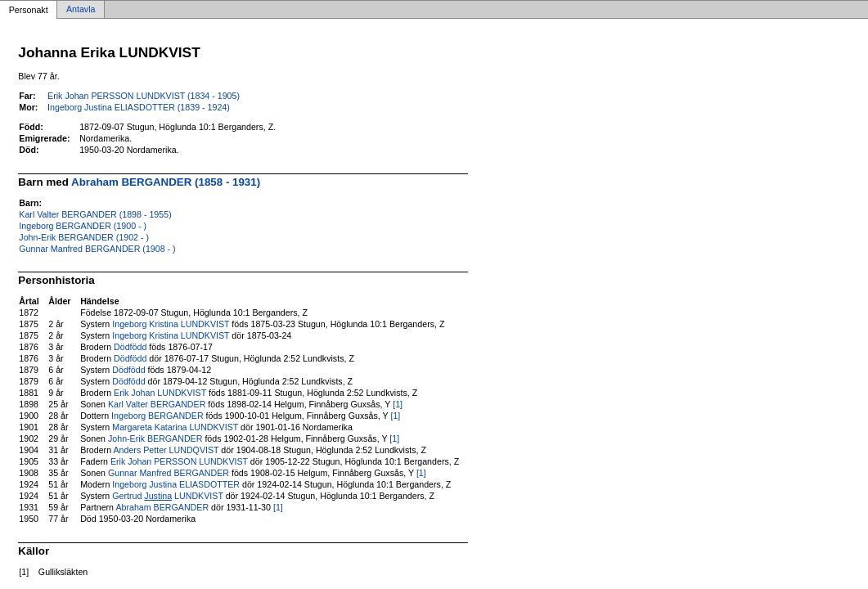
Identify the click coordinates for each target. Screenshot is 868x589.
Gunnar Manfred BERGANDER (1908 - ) (97, 249)
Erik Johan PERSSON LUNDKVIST (179, 461)
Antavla (81, 10)
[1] (398, 404)
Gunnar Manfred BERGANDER (169, 473)
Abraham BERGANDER (162, 507)
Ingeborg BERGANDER (157, 416)
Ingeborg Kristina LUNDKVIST (171, 324)
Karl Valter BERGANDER (157, 404)
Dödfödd (130, 347)
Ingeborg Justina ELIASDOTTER (176, 484)
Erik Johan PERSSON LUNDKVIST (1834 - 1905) (144, 96)
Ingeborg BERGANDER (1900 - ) (83, 226)
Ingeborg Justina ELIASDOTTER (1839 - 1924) (139, 107)
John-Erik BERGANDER (155, 438)
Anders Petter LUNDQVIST (166, 450)
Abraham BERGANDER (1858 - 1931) (166, 182)
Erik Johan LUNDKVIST (160, 393)
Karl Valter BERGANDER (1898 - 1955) (95, 214)
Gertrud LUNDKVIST (167, 496)
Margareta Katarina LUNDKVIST (175, 427)
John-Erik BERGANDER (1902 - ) (84, 237)
